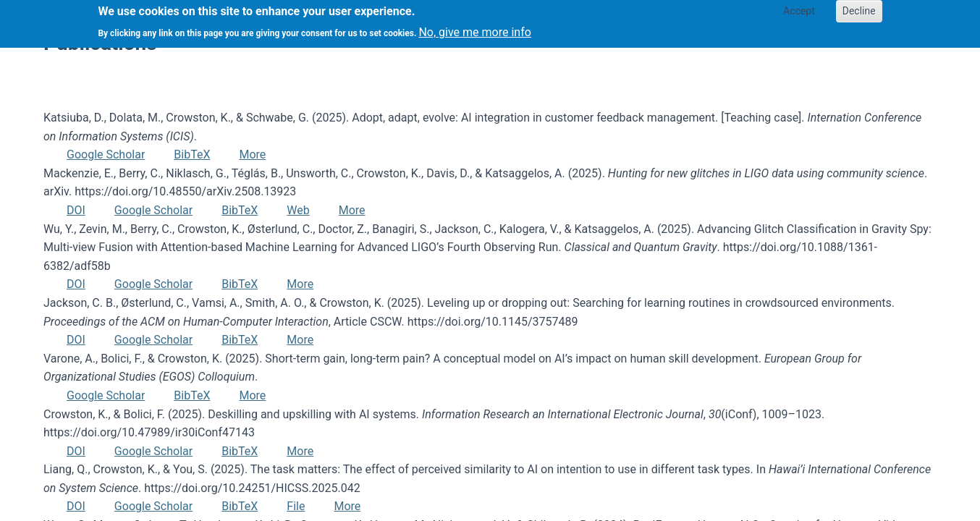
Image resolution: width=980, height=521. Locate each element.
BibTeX (192, 154)
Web (298, 210)
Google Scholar (106, 154)
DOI (76, 210)
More (252, 154)
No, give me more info (474, 28)
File (296, 506)
